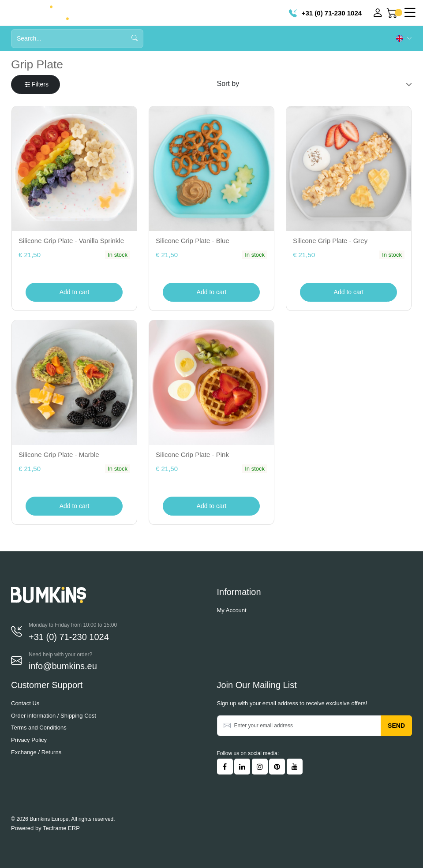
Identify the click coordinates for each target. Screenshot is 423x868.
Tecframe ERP (61, 828)
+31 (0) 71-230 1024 (326, 13)
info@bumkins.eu (63, 666)
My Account (232, 610)
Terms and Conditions (39, 728)
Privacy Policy (29, 740)
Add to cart (75, 292)
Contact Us (25, 703)
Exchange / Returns (36, 752)
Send (396, 726)
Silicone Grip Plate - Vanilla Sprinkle (71, 241)
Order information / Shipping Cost (54, 716)
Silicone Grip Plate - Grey (330, 241)
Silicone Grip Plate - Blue (193, 241)
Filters (37, 84)
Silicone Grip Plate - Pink (192, 455)
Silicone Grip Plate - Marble (59, 455)
